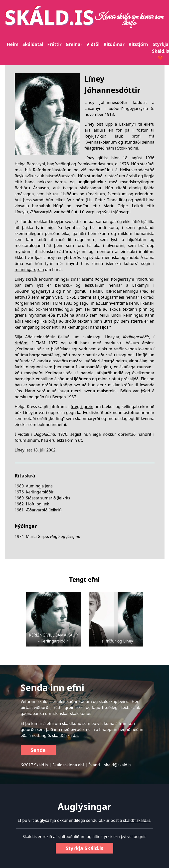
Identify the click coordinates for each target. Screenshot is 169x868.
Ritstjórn (138, 44)
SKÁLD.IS (49, 17)
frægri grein (82, 407)
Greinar (74, 44)
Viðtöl (93, 44)
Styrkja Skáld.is (84, 848)
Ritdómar (114, 44)
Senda (38, 750)
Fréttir (54, 44)
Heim (13, 44)
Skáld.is (41, 765)
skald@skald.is (66, 735)
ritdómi (22, 343)
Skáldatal (33, 44)
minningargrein (29, 269)
